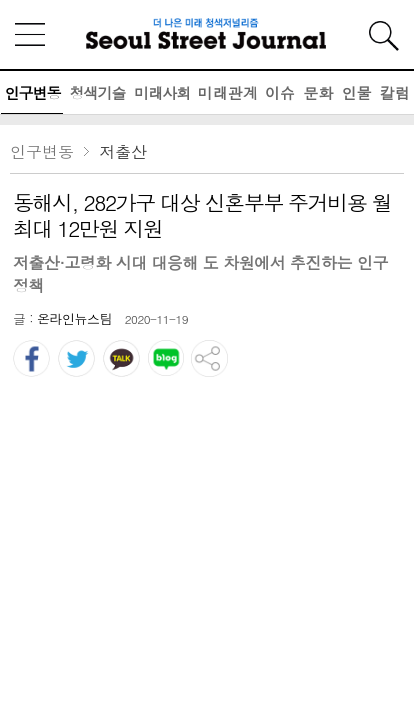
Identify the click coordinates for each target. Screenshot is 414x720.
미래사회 (162, 92)
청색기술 (97, 92)
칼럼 (395, 92)
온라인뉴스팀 (74, 318)
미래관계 (228, 92)
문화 (318, 92)
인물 (357, 92)
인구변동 (32, 92)
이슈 (280, 92)
